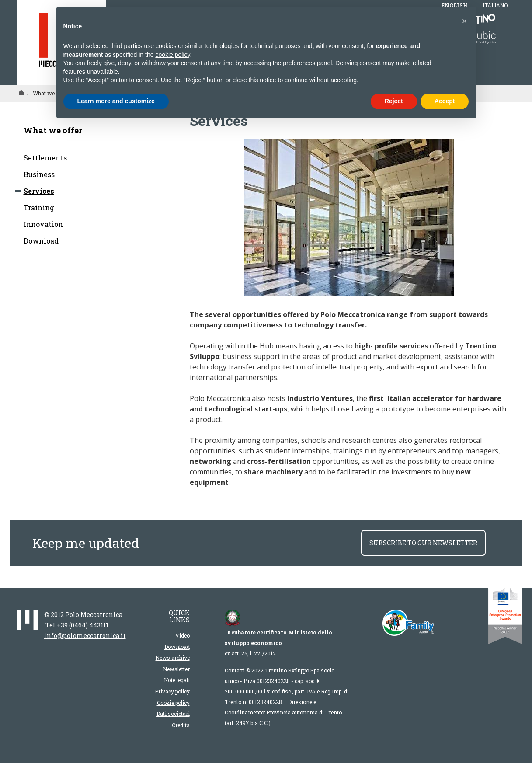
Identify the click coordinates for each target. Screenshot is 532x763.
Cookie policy (173, 703)
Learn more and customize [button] (116, 101)
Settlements (45, 158)
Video (183, 635)
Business (39, 174)
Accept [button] (445, 101)
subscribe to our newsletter (423, 543)
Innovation (43, 224)
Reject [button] (394, 101)
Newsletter (176, 669)
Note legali (177, 680)
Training (39, 207)
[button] (465, 21)
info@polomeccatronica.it (85, 636)
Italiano (495, 5)
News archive (173, 658)
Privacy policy (172, 691)
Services (39, 191)
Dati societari (173, 714)
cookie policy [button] (172, 55)
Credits (181, 725)
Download (41, 241)
